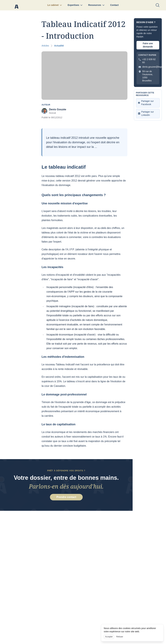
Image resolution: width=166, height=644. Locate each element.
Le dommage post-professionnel (64, 394)
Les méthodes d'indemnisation (63, 357)
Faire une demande (148, 45)
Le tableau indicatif (63, 167)
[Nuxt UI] (17, 5)
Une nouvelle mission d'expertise (65, 203)
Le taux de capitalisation (58, 424)
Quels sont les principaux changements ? (73, 195)
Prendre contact (66, 497)
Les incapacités (52, 267)
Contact (114, 5)
